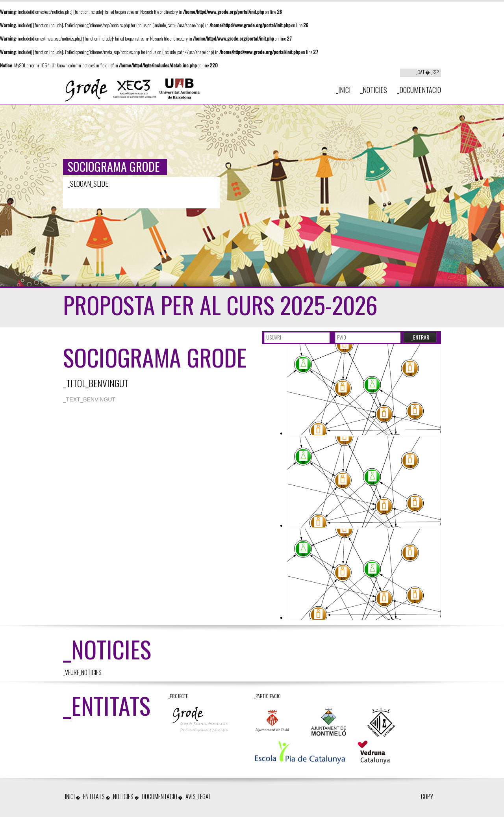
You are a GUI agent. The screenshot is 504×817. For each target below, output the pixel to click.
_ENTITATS (93, 797)
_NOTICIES (374, 90)
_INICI (343, 90)
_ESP (435, 72)
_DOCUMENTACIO (419, 90)
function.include (88, 12)
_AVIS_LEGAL (197, 797)
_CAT (420, 72)
